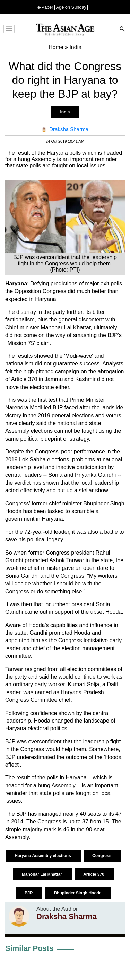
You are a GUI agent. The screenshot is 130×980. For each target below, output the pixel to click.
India (65, 112)
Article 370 (94, 874)
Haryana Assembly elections (43, 856)
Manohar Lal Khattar (42, 874)
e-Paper (45, 7)
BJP (29, 893)
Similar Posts (29, 948)
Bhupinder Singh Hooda (78, 893)
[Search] (122, 30)
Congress (102, 856)
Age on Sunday (71, 7)
